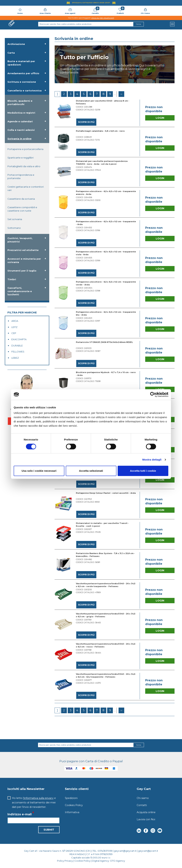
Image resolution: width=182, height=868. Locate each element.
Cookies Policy (74, 805)
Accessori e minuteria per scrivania (24, 260)
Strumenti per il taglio (22, 271)
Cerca (139, 745)
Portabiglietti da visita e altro (24, 166)
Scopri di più (86, 122)
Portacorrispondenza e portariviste (21, 176)
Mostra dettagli (152, 460)
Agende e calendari (20, 121)
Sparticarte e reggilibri (21, 158)
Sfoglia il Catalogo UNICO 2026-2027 (91, 3)
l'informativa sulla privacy (38, 798)
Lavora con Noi (146, 819)
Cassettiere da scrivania (21, 199)
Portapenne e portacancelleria (25, 149)
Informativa (72, 812)
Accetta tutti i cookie (143, 471)
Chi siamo (143, 798)
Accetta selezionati (91, 471)
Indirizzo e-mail (20, 814)
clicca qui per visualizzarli (103, 18)
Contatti (142, 805)
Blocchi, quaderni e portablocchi (20, 102)
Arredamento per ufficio (23, 73)
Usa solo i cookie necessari (39, 471)
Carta (11, 53)
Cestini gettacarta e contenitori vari (26, 188)
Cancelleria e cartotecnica (25, 91)
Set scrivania (15, 219)
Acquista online (146, 812)
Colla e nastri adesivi (21, 130)
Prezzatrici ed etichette (23, 250)
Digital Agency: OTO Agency (109, 861)
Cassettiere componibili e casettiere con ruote (22, 209)
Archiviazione (16, 44)
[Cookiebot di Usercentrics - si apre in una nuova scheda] (153, 395)
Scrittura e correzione (22, 82)
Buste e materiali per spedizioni (21, 63)
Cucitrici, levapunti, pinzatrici (20, 240)
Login (160, 118)
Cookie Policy (82, 861)
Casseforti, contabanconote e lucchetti (20, 291)
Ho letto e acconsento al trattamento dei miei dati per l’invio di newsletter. (34, 803)
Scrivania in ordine (19, 139)
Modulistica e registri (21, 113)
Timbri (12, 279)
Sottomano (14, 228)
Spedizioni (71, 798)
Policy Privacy (65, 861)
